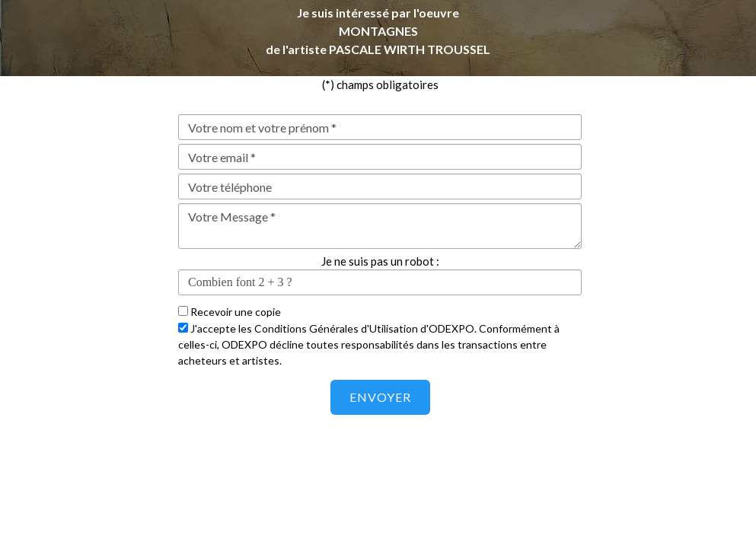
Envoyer (380, 397)
